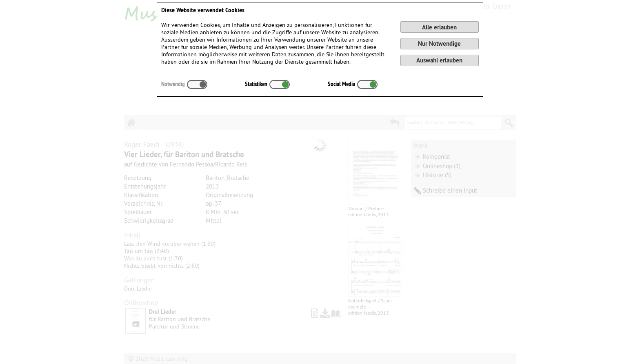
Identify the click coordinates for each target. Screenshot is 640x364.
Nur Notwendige (439, 43)
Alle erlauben (439, 27)
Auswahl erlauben (439, 60)
